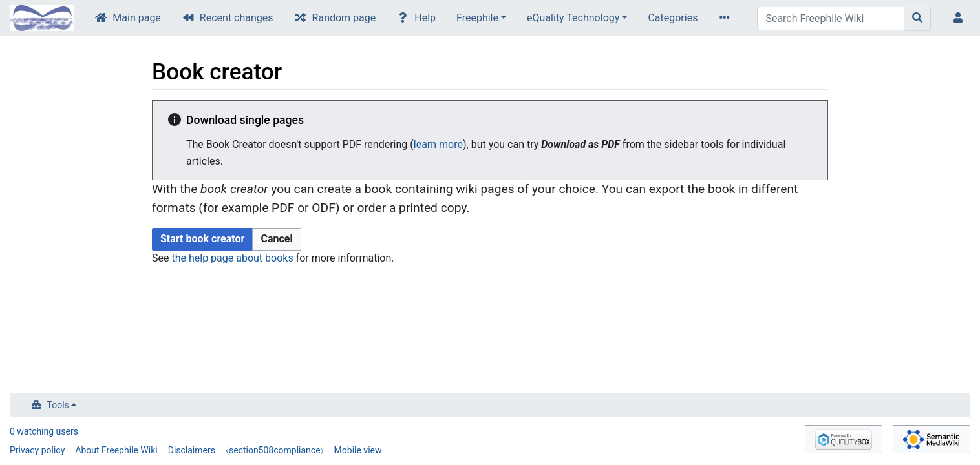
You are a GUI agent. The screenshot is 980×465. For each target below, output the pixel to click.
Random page (344, 18)
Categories (673, 18)
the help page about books (232, 258)
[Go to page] (918, 18)
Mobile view (358, 450)
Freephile (477, 18)
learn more (438, 144)
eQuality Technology (573, 18)
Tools (58, 405)
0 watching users (44, 431)
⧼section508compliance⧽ (275, 450)
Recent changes (237, 18)
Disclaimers (192, 450)
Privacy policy (37, 450)
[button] (276, 239)
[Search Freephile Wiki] (831, 18)
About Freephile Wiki (116, 450)
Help (425, 18)
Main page (137, 18)
